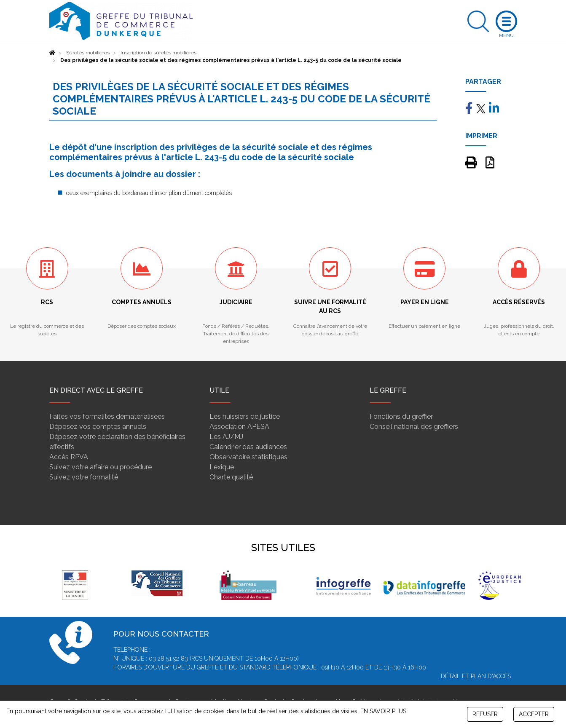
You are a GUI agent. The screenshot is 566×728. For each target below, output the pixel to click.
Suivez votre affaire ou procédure (101, 467)
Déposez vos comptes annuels (98, 427)
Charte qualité (231, 477)
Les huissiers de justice (245, 416)
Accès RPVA (69, 457)
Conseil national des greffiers (414, 427)
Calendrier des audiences (248, 447)
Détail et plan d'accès (476, 676)
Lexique (222, 467)
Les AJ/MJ (226, 437)
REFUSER (485, 714)
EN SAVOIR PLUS (383, 711)
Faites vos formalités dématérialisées (107, 416)
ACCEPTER (534, 714)
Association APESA (239, 427)
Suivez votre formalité (84, 477)
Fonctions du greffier (401, 416)
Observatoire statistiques (248, 457)
